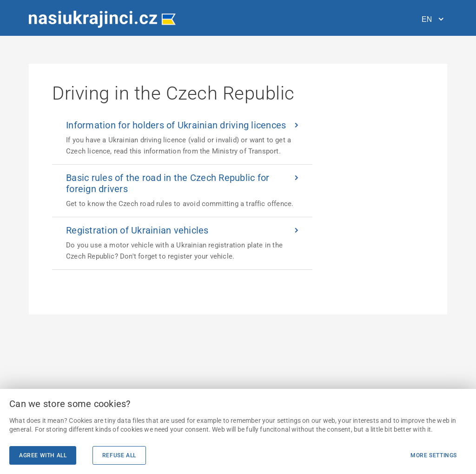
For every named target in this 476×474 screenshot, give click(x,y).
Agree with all (43, 455)
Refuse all (119, 455)
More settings (434, 455)
